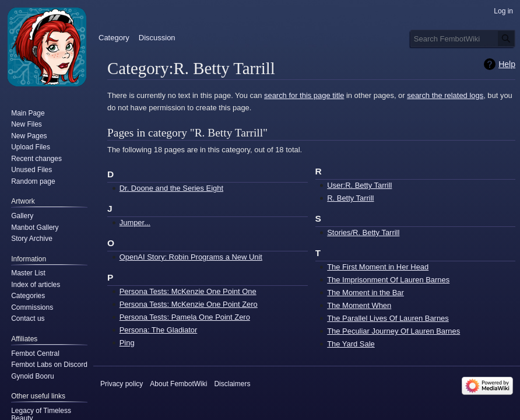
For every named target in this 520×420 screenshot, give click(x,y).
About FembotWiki (178, 384)
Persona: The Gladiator (159, 330)
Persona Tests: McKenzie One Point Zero (189, 304)
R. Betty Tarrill (350, 198)
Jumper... (135, 223)
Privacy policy (122, 384)
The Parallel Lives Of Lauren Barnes (388, 318)
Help (507, 64)
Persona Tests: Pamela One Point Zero (185, 317)
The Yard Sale (351, 344)
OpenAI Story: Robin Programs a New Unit (191, 257)
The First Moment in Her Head (378, 267)
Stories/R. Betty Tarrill (363, 232)
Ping (127, 343)
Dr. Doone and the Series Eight (171, 188)
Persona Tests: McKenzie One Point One (188, 291)
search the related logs (445, 95)
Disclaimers (232, 384)
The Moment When (359, 305)
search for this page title (304, 95)
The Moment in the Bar (366, 293)
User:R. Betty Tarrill (359, 185)
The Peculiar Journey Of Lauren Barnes (393, 331)
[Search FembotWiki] (463, 38)
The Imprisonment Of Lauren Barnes (388, 280)
